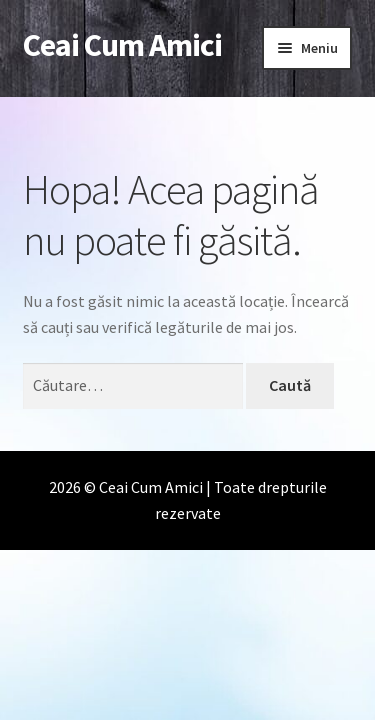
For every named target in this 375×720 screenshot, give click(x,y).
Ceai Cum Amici (122, 45)
